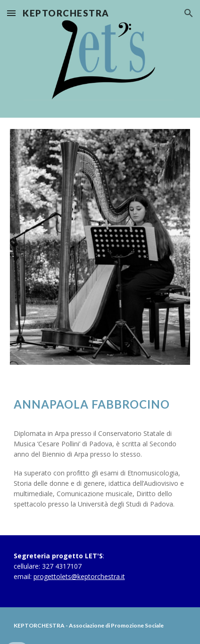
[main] (100, 404)
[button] (11, 13)
